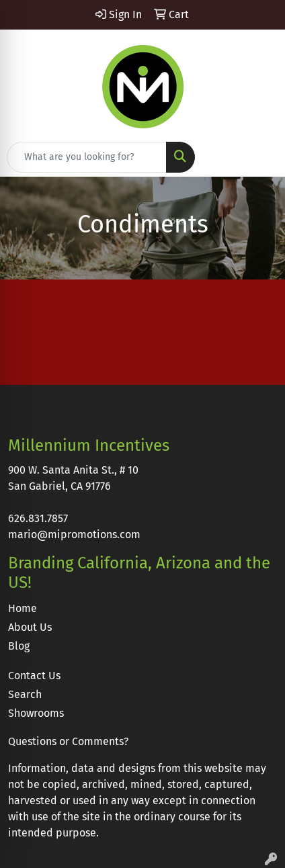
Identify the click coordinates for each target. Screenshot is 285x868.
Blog (19, 646)
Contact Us (34, 676)
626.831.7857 (38, 518)
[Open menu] (258, 157)
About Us (30, 627)
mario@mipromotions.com (74, 534)
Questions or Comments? (68, 741)
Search (25, 694)
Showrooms (36, 713)
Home (23, 608)
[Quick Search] (87, 157)
